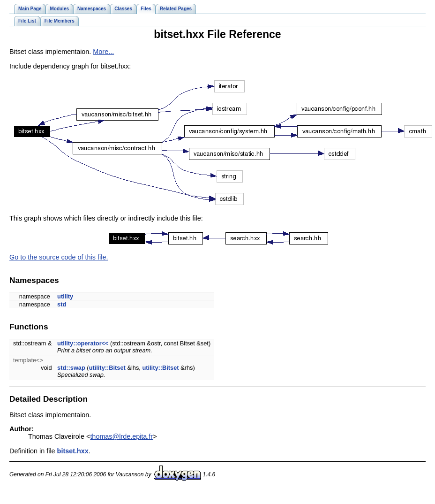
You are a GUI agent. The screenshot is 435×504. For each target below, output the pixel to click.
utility (65, 296)
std (62, 304)
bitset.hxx (73, 451)
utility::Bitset (107, 368)
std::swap (71, 368)
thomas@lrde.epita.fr (121, 436)
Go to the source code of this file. (59, 257)
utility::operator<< (83, 343)
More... (103, 52)
